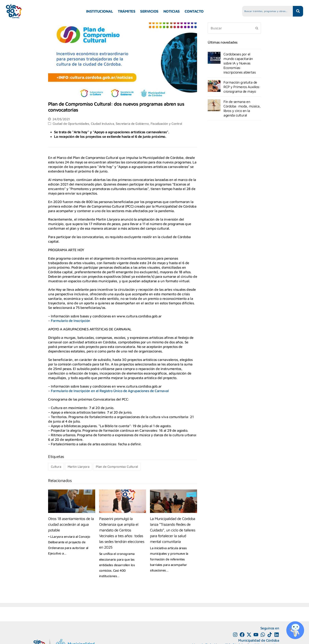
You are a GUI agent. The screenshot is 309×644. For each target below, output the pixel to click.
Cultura (56, 466)
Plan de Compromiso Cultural (117, 466)
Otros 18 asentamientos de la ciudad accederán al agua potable (71, 524)
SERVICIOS (149, 11)
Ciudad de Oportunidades (71, 123)
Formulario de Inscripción (71, 321)
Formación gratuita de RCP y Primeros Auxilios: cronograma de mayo (242, 87)
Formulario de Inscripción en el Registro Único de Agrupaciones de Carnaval (110, 391)
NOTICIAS (172, 11)
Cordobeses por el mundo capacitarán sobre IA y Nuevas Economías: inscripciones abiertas (240, 63)
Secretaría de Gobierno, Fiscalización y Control (149, 123)
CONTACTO (194, 11)
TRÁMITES (127, 11)
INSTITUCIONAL (100, 11)
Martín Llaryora (79, 466)
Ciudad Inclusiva (102, 123)
